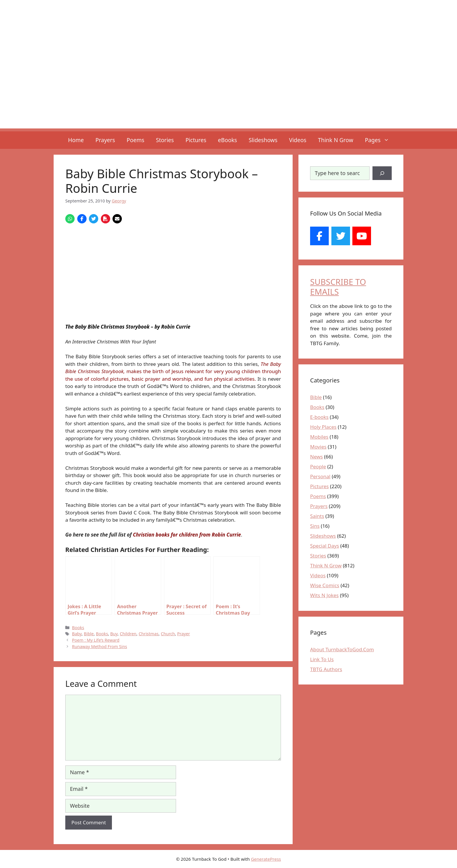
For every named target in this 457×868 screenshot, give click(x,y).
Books (78, 628)
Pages (380, 140)
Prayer (184, 634)
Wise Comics (325, 585)
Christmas (149, 634)
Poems (136, 140)
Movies (318, 447)
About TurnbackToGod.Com (342, 649)
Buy (114, 634)
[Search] (382, 173)
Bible (89, 634)
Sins (315, 526)
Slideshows (263, 140)
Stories (165, 140)
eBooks (227, 140)
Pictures (196, 140)
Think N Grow (336, 140)
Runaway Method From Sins (100, 646)
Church (168, 634)
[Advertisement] (228, 88)
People (318, 466)
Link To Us (322, 659)
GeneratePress (266, 859)
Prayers (105, 140)
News (317, 457)
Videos (298, 140)
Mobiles (319, 437)
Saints (317, 516)
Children (128, 634)
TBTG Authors (326, 669)
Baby (77, 634)
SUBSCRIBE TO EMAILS (338, 287)
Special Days (325, 546)
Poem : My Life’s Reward (96, 640)
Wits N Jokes (324, 595)
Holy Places (323, 427)
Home (76, 140)
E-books (319, 417)
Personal (320, 476)
